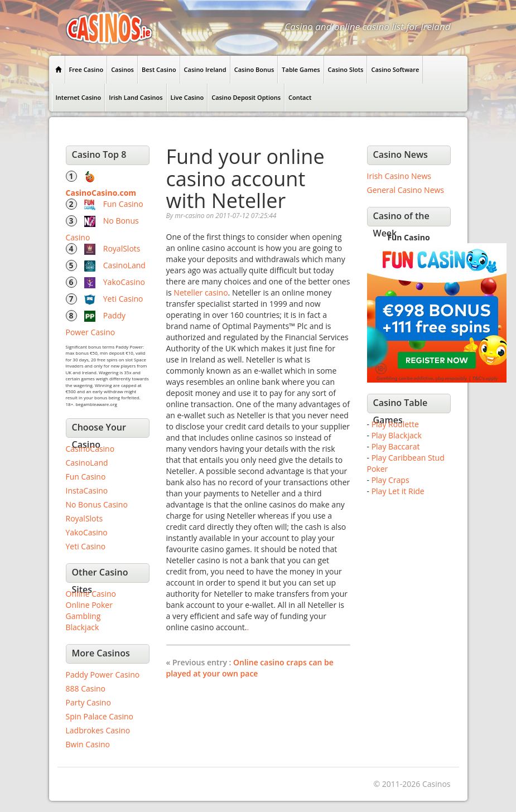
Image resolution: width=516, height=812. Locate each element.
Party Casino (88, 702)
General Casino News (406, 190)
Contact (300, 97)
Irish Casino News (399, 176)
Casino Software (395, 69)
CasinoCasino (90, 449)
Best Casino (159, 69)
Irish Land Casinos (136, 97)
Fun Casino (123, 204)
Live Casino (187, 97)
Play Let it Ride (398, 491)
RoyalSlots (122, 248)
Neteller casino (201, 293)
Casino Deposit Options (246, 97)
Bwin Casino (88, 744)
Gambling (83, 616)
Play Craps (390, 480)
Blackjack (83, 627)
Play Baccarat (396, 446)
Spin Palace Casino (100, 716)
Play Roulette (395, 424)
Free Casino (86, 69)
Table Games (301, 69)
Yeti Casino (123, 299)
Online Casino (91, 594)
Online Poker (89, 605)
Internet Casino (79, 97)
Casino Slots (346, 69)
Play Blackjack (397, 435)
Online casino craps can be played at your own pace (250, 668)
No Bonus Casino (97, 504)
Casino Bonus (254, 69)
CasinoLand (124, 265)
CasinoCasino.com (101, 193)
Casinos (122, 69)
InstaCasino (87, 490)
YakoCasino (124, 282)
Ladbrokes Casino (98, 730)
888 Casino (86, 688)
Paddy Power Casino (103, 675)
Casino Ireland (205, 69)
